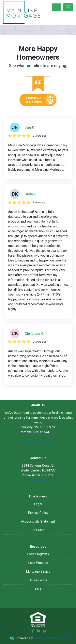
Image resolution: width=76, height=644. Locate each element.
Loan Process (38, 563)
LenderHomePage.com (51, 638)
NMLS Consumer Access (38, 442)
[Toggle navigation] (68, 7)
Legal (38, 504)
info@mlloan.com (38, 480)
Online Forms (38, 580)
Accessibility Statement (38, 521)
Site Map (38, 530)
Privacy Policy (38, 513)
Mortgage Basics (38, 572)
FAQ (38, 589)
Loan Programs (38, 554)
